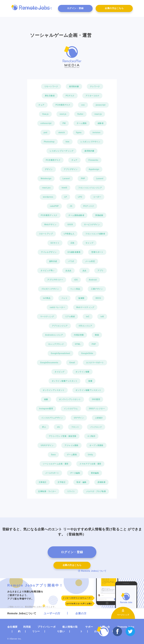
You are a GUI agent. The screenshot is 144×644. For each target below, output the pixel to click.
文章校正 (43, 482)
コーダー (97, 197)
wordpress (48, 197)
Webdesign (46, 179)
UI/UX (70, 225)
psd (45, 132)
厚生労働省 (50, 96)
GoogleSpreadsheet (60, 353)
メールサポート (52, 473)
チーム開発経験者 (76, 215)
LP (66, 197)
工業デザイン (97, 289)
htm (67, 142)
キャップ (89, 243)
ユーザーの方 (52, 613)
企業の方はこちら (114, 8)
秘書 (90, 381)
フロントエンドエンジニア (90, 188)
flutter (80, 114)
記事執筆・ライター (47, 491)
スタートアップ (46, 234)
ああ (84, 271)
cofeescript (46, 123)
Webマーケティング (85, 307)
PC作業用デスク (63, 105)
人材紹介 (99, 418)
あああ (68, 271)
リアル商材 (70, 317)
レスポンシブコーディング (61, 151)
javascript (101, 105)
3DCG (98, 298)
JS (71, 206)
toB (102, 317)
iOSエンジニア (85, 326)
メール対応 (90, 261)
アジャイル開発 (71, 445)
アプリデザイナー (55, 280)
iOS (76, 280)
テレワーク (95, 86)
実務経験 (99, 215)
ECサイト (55, 243)
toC (88, 317)
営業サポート (97, 252)
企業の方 (81, 613)
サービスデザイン (92, 225)
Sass (53, 455)
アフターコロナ (92, 96)
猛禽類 (81, 298)
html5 (64, 188)
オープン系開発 (96, 445)
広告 (72, 243)
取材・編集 (81, 482)
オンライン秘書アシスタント (65, 381)
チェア (41, 105)
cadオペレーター (58, 307)
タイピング (60, 372)
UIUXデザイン (47, 445)
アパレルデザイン (49, 252)
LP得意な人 (69, 234)
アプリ (100, 271)
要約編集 (95, 473)
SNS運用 (96, 399)
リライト (71, 491)
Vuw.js (45, 114)
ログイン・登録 (75, 8)
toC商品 (47, 298)
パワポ (71, 261)
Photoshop (49, 142)
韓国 (97, 335)
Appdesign (94, 169)
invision (97, 132)
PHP (83, 179)
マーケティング (47, 317)
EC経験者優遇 (74, 252)
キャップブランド (56, 344)
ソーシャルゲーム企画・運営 (56, 464)
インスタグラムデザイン (52, 418)
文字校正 (61, 482)
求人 (44, 427)
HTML (78, 344)
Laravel (66, 179)
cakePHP (54, 206)
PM (64, 123)
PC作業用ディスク (49, 215)
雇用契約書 (74, 86)
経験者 (101, 123)
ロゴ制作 (91, 436)
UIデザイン (79, 418)
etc (58, 427)
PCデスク (70, 96)
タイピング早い (47, 271)
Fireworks (93, 160)
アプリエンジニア (60, 326)
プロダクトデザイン (50, 289)
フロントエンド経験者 (95, 234)
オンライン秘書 (82, 372)
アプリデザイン (71, 169)
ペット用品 (75, 289)
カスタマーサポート (95, 363)
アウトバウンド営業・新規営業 (63, 436)
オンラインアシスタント (54, 390)
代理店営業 (79, 335)
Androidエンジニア (54, 335)
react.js (98, 114)
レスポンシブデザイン (90, 142)
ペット (64, 298)
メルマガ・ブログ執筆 (96, 491)
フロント (75, 427)
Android (93, 280)
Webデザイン (50, 225)
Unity (90, 455)
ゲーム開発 (72, 455)
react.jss (46, 188)
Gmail (72, 363)
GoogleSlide (87, 353)
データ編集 (75, 473)
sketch (62, 132)
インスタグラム (71, 409)
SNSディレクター (97, 409)
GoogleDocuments (49, 363)
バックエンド (96, 427)
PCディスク (89, 206)
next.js (63, 114)
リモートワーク (51, 86)
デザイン (49, 169)
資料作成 (53, 261)
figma (79, 132)
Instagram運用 (46, 409)
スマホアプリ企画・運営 (90, 464)
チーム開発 (82, 123)
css (83, 105)
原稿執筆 (101, 482)
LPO (80, 197)
